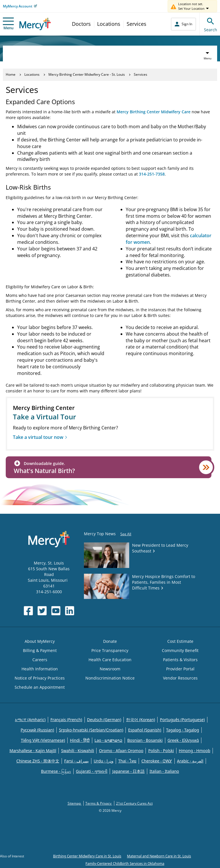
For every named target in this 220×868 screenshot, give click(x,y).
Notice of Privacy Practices (40, 678)
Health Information (40, 669)
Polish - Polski (161, 751)
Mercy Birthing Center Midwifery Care (154, 112)
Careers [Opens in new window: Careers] (40, 660)
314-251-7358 (152, 174)
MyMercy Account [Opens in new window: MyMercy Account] (18, 6)
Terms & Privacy (99, 803)
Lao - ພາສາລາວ (108, 740)
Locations (109, 24)
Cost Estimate (180, 641)
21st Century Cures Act (134, 803)
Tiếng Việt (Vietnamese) (43, 740)
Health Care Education (110, 660)
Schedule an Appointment (40, 687)
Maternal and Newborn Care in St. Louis (159, 856)
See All (126, 534)
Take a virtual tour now (38, 437)
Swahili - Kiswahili (77, 751)
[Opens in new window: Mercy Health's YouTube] (56, 611)
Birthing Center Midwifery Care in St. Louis (87, 856)
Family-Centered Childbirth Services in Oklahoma (125, 864)
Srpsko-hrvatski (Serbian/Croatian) (91, 730)
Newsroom (110, 669)
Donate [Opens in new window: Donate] (110, 641)
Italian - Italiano (164, 771)
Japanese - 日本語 (128, 771)
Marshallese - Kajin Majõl (33, 751)
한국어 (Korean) (141, 720)
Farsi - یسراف (76, 761)
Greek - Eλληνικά (183, 740)
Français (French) (66, 720)
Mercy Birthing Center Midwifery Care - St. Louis (87, 74)
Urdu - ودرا (104, 761)
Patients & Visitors (180, 660)
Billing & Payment (40, 650)
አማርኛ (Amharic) (30, 720)
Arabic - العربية (190, 761)
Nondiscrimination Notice (110, 678)
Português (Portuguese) (182, 720)
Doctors (81, 24)
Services (136, 24)
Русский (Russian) (37, 730)
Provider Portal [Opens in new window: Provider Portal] (180, 669)
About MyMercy (40, 641)
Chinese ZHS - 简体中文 (38, 761)
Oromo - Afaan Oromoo (121, 751)
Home (11, 74)
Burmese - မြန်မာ (56, 771)
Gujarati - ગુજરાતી (92, 771)
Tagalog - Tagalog (183, 730)
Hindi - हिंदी (80, 740)
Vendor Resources (180, 678)
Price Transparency (110, 650)
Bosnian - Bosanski (145, 740)
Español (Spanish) (145, 730)
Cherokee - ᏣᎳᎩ (157, 761)
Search (211, 24)
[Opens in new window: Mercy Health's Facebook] (28, 611)
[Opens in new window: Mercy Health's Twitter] (42, 611)
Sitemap (75, 803)
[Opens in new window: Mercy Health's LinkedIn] (70, 611)
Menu (8, 24)
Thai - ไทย (127, 761)
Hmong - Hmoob (195, 751)
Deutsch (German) (104, 720)
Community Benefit (180, 650)
